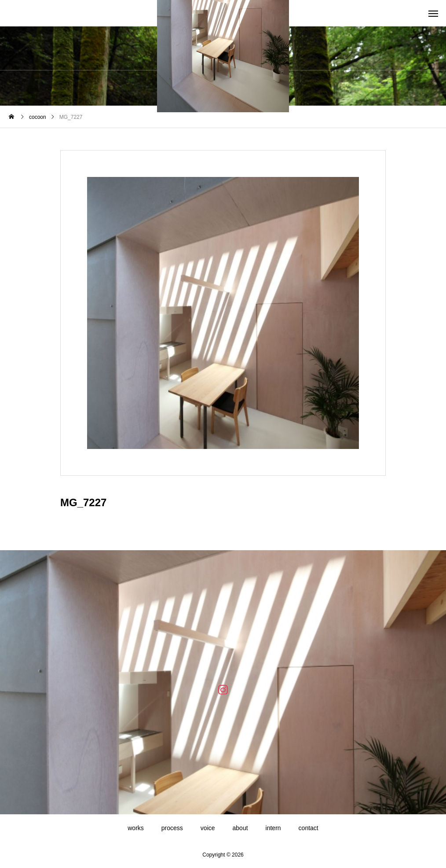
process (172, 828)
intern (273, 828)
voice (208, 828)
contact (309, 828)
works (136, 828)
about (240, 828)
